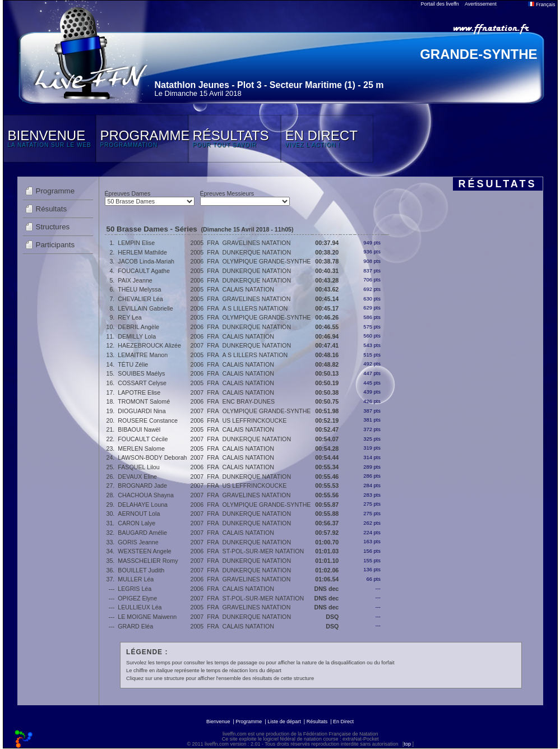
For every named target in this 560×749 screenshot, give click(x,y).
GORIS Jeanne (138, 542)
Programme (55, 191)
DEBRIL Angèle (138, 327)
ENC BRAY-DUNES (249, 401)
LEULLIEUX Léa (140, 607)
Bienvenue (218, 722)
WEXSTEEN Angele (144, 551)
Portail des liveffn (440, 4)
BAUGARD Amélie (142, 533)
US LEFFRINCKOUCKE (255, 420)
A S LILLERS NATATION (255, 308)
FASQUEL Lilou (138, 467)
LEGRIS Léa (135, 589)
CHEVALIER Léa (140, 299)
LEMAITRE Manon (143, 355)
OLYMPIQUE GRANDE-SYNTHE (267, 261)
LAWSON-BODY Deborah (152, 457)
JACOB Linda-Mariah (146, 261)
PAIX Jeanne (135, 280)
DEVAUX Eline (137, 477)
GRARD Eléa (135, 626)
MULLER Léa (136, 579)
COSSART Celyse (142, 383)
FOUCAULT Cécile (143, 439)
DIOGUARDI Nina (142, 411)
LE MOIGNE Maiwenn (147, 617)
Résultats (52, 209)
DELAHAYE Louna (143, 505)
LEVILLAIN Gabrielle (145, 308)
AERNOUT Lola (139, 514)
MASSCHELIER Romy (148, 561)
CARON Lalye (136, 523)
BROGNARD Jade (142, 486)
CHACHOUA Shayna (146, 495)
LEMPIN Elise (136, 243)
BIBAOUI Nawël (139, 429)
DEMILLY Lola (137, 336)
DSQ (332, 617)
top (407, 744)
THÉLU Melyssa (139, 289)
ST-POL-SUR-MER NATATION (263, 551)
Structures (53, 227)
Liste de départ (284, 722)
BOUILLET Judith (141, 570)
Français (542, 4)
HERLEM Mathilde (142, 252)
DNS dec (326, 589)
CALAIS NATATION (248, 289)
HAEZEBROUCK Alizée (149, 345)
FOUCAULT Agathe (144, 271)
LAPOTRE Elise (139, 392)
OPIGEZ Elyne (137, 598)
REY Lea (129, 317)
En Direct (343, 722)
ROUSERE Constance (148, 420)
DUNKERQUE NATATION (257, 252)
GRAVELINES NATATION (257, 243)
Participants (55, 245)
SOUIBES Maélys (141, 373)
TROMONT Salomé (144, 401)
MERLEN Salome (141, 449)
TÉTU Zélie (133, 364)
